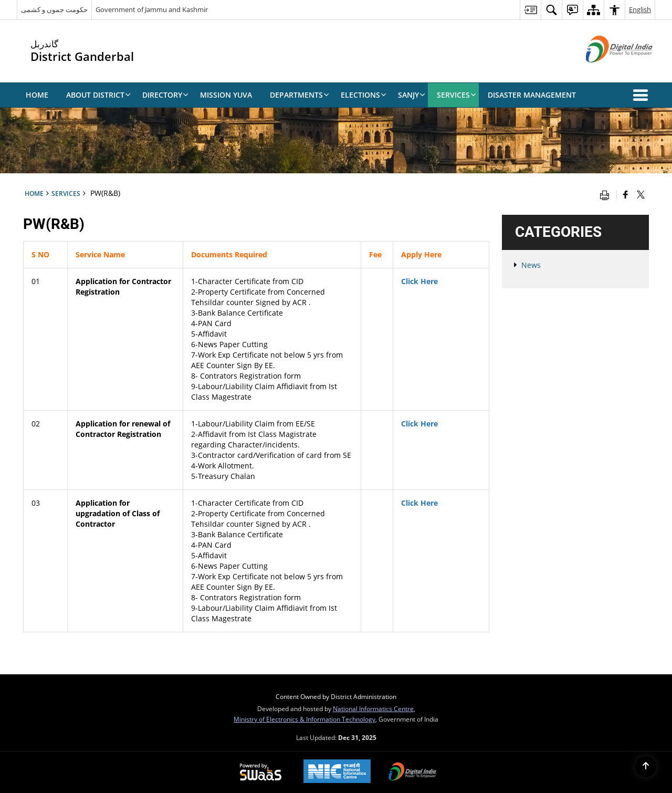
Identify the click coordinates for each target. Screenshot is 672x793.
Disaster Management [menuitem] (532, 95)
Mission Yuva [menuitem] (226, 95)
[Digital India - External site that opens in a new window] (606, 71)
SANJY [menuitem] (412, 95)
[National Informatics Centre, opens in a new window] (337, 772)
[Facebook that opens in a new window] (626, 194)
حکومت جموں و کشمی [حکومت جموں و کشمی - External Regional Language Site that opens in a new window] (54, 9)
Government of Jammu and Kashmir (152, 9)
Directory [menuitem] (165, 95)
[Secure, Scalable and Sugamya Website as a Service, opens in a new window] (261, 773)
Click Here (419, 281)
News (531, 265)
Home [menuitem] (37, 95)
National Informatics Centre (373, 708)
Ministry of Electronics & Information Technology (304, 719)
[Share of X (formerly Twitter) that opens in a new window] (641, 194)
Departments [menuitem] (300, 95)
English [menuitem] (640, 9)
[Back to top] (646, 767)
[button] (643, 95)
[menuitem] (530, 10)
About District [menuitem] (98, 95)
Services (66, 193)
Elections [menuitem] (364, 95)
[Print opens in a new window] (607, 194)
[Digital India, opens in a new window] (413, 773)
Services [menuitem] (456, 95)
